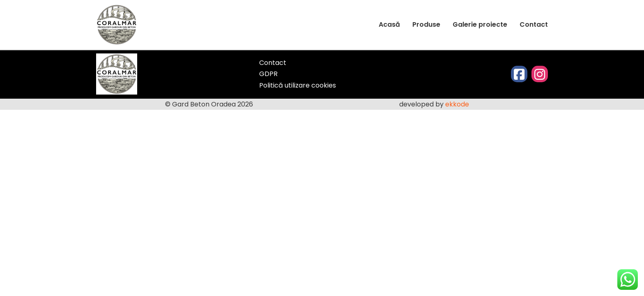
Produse (426, 24)
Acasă (389, 24)
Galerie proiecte (480, 24)
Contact (534, 24)
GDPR (268, 74)
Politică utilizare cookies (298, 85)
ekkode (458, 104)
